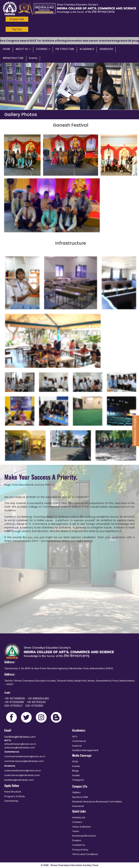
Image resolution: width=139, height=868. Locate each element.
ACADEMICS (87, 49)
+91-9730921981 (14, 702)
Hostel (76, 775)
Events (33, 58)
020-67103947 (13, 706)
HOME (7, 49)
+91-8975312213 (36, 702)
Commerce (79, 741)
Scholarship (11, 801)
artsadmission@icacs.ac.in (20, 744)
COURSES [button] (43, 49)
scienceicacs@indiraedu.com (22, 775)
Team (76, 831)
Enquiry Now (17, 19)
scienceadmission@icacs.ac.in (23, 771)
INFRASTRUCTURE (13, 58)
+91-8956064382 (39, 698)
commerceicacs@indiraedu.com (24, 761)
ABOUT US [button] (23, 49)
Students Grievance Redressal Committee (97, 802)
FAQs (75, 761)
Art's (75, 737)
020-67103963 (34, 706)
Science (77, 746)
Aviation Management (85, 750)
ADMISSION (106, 49)
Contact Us (79, 845)
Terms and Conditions (85, 854)
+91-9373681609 (15, 698)
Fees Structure (13, 792)
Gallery (76, 792)
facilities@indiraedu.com (20, 737)
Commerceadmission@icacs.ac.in (25, 756)
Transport (78, 780)
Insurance (78, 806)
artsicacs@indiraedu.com (20, 748)
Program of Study (15, 796)
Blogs (75, 771)
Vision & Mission (82, 827)
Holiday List (79, 817)
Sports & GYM (80, 797)
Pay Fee (17, 29)
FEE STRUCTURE (65, 49)
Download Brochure (84, 836)
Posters (77, 840)
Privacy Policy (80, 850)
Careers (77, 822)
